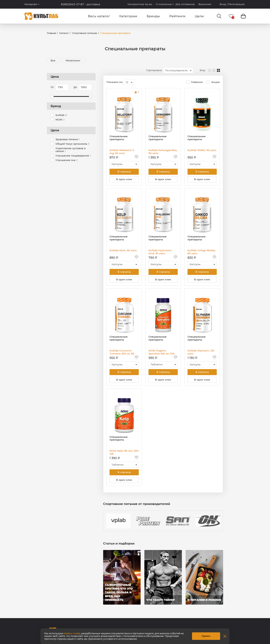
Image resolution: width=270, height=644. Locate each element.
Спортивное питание (85, 33)
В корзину (124, 172)
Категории (128, 16)
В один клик (124, 179)
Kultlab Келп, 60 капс (123, 250)
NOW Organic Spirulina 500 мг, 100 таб (161, 352)
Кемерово (31, 4)
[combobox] (178, 70)
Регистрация (236, 4)
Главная (51, 33)
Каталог (64, 33)
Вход (223, 4)
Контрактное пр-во (140, 4)
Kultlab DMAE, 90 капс (202, 150)
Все (53, 60)
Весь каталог (99, 16)
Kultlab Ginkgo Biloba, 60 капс (202, 252)
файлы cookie (72, 633)
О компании (164, 4)
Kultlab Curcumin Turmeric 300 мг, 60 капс (122, 352)
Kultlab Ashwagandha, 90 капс (163, 152)
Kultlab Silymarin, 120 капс (201, 352)
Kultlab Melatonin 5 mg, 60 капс (122, 152)
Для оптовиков (185, 4)
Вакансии (205, 4)
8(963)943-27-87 (81, 4)
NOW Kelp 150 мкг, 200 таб (124, 452)
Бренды (153, 16)
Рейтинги (177, 16)
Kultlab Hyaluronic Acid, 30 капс (160, 252)
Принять (206, 636)
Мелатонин (73, 60)
